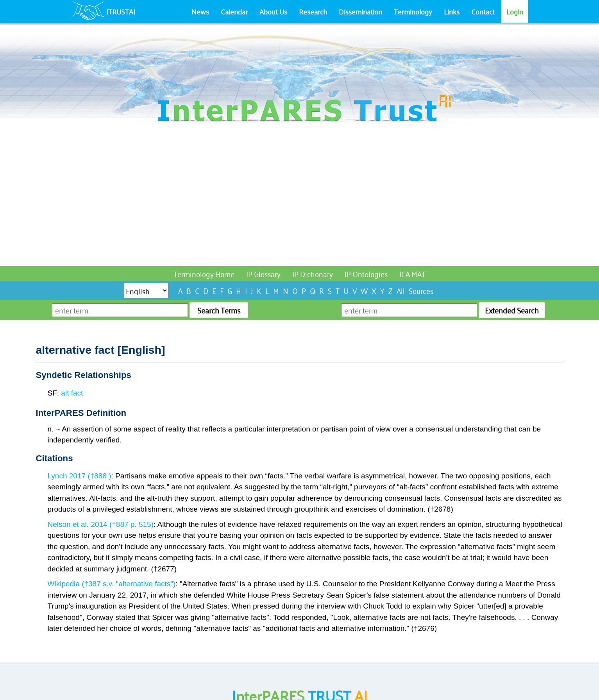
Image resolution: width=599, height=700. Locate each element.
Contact (483, 11)
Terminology (413, 11)
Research (313, 11)
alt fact (72, 393)
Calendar (234, 11)
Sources (421, 290)
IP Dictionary (313, 273)
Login (515, 11)
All (401, 290)
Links (452, 11)
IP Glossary (263, 273)
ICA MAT (412, 273)
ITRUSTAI (121, 11)
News (200, 11)
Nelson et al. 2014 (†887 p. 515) (101, 524)
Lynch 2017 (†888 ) (80, 476)
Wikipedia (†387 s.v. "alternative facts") (112, 584)
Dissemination (360, 11)
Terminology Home (204, 273)
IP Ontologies (366, 273)
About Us (273, 11)
